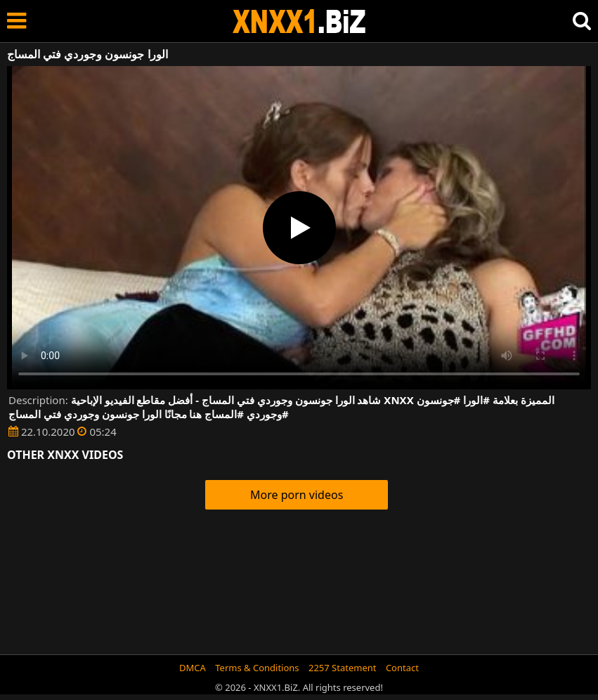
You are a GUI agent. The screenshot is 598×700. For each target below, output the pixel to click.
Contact (402, 668)
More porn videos (297, 495)
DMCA (193, 668)
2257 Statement (343, 668)
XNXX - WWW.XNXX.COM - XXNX (299, 21)
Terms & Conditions (257, 668)
